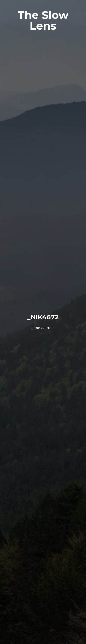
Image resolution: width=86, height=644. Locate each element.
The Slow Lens (43, 21)
